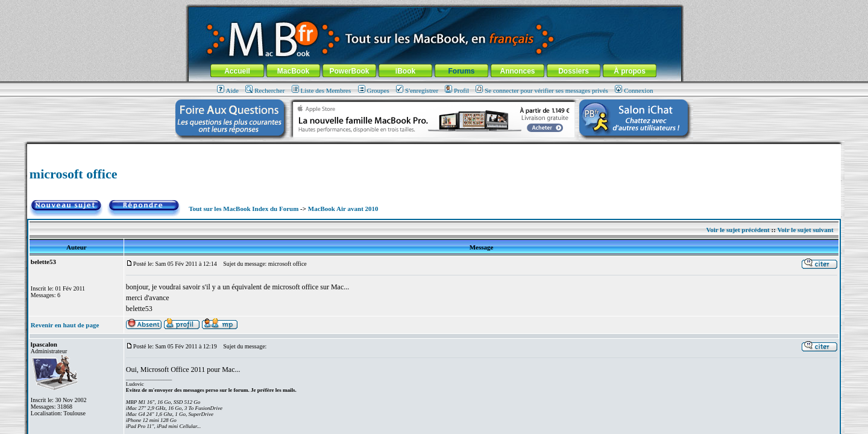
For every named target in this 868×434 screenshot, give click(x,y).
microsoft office (74, 174)
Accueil (237, 71)
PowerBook (349, 71)
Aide (228, 90)
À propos (630, 71)
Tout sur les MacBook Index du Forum (244, 209)
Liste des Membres (322, 90)
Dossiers (574, 71)
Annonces (517, 71)
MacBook (293, 71)
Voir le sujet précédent (737, 230)
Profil (457, 90)
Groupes (374, 90)
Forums (461, 71)
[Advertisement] (434, 149)
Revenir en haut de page (65, 325)
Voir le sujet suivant (805, 230)
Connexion (634, 90)
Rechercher (265, 90)
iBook (405, 71)
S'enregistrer (417, 90)
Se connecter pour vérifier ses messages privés (542, 90)
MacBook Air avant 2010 (343, 209)
